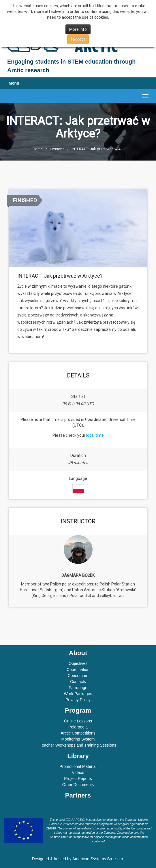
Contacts (78, 682)
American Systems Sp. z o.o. (98, 859)
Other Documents (78, 785)
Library (78, 756)
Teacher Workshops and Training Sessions (78, 745)
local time (95, 435)
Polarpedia (78, 727)
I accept (78, 39)
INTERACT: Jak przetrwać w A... (97, 149)
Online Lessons (78, 721)
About (78, 653)
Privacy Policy (78, 700)
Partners (78, 795)
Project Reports (78, 779)
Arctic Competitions (78, 733)
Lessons (57, 149)
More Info (78, 29)
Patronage (78, 688)
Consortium (78, 676)
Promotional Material (78, 766)
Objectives (78, 663)
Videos (78, 772)
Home (38, 149)
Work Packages (78, 694)
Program (78, 710)
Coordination (78, 669)
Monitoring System (78, 739)
